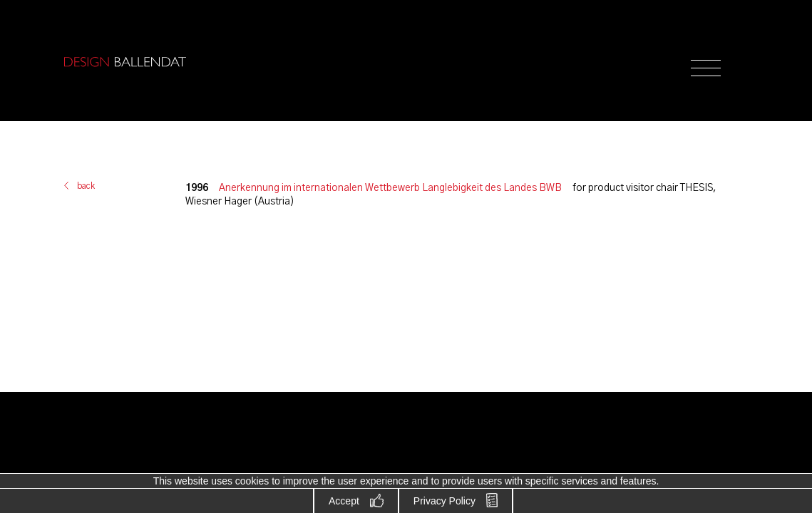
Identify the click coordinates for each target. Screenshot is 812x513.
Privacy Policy (444, 501)
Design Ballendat (125, 62)
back (86, 186)
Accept (344, 501)
